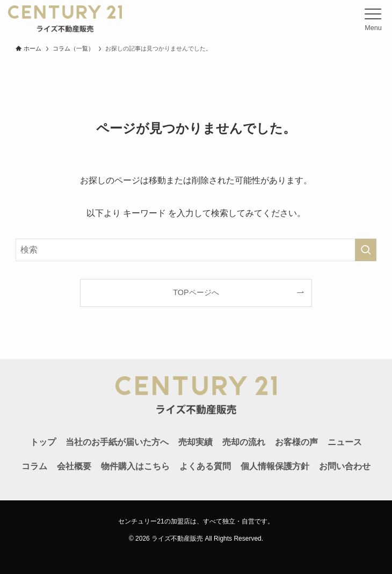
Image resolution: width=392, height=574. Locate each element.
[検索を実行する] (366, 250)
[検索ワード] (196, 250)
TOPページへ (196, 292)
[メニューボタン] (373, 19)
